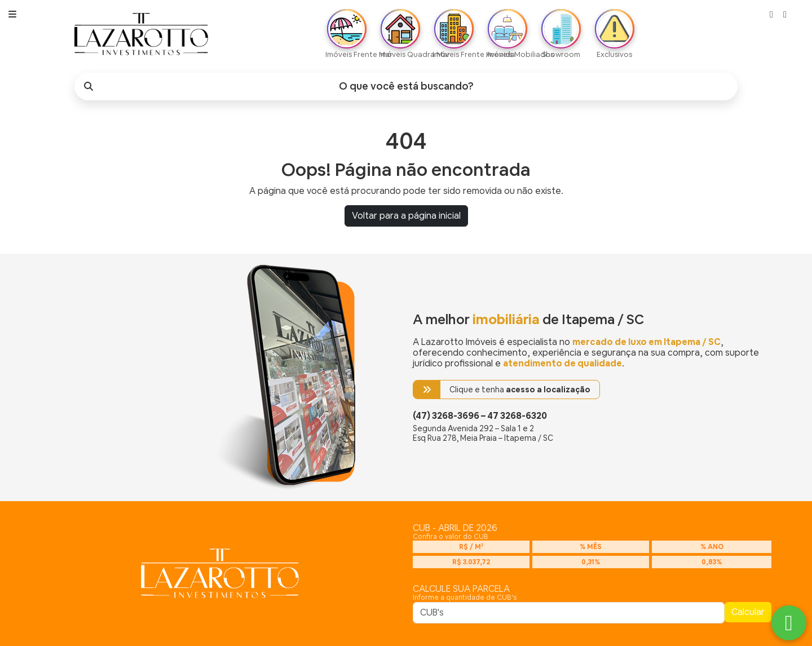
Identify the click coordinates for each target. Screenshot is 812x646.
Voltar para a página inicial (406, 216)
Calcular (748, 612)
